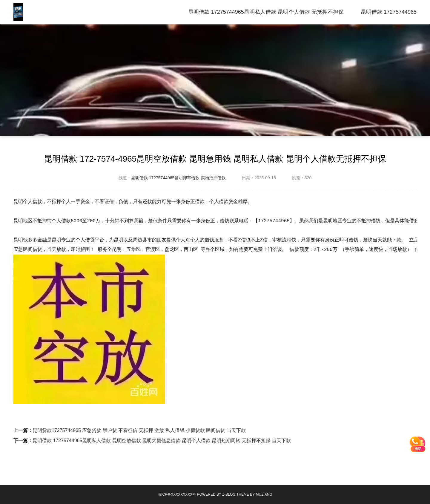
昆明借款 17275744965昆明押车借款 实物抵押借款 (178, 178)
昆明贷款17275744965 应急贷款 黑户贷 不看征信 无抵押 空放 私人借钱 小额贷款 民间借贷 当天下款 (139, 430)
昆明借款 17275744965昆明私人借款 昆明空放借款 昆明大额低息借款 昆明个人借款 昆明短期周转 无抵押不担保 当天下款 (162, 441)
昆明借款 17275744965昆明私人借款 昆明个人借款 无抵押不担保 (266, 12)
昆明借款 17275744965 (389, 12)
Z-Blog (229, 494)
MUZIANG (264, 494)
